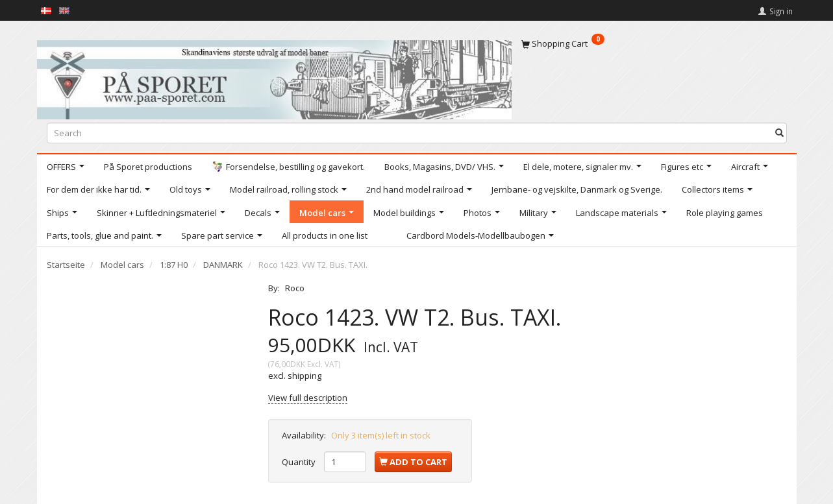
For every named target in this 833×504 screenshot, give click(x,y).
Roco (295, 288)
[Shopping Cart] (654, 43)
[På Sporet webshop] (274, 77)
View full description (308, 398)
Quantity (300, 462)
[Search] (779, 133)
